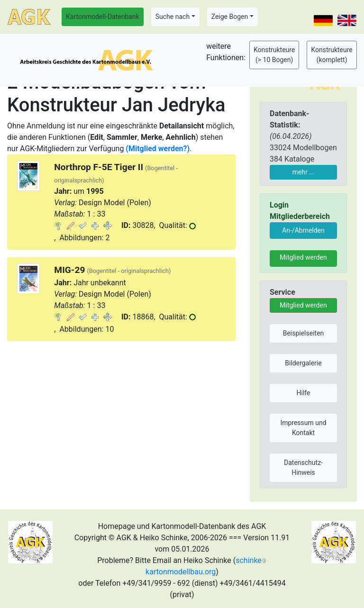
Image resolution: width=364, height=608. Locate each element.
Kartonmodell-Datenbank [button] (103, 17)
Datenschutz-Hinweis (303, 467)
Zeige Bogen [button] (230, 17)
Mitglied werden (303, 257)
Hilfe (304, 393)
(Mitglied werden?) (158, 149)
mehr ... (304, 172)
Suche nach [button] (173, 17)
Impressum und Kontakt (303, 428)
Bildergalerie (303, 363)
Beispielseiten (304, 333)
